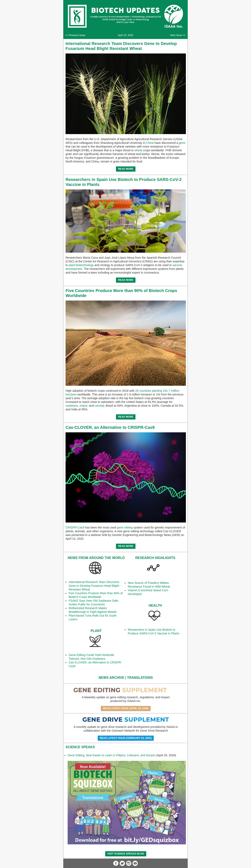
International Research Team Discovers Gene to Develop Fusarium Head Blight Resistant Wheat (94, 586)
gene (182, 143)
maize (83, 406)
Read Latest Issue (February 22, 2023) (126, 738)
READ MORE (126, 169)
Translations (140, 678)
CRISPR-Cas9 (75, 527)
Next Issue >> (178, 35)
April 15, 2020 (125, 35)
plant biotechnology (81, 265)
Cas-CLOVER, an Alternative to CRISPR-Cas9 (110, 427)
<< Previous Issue (75, 35)
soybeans (72, 406)
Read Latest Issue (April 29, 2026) (126, 708)
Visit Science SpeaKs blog (126, 854)
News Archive (111, 678)
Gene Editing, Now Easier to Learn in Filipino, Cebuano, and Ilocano (111, 755)
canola (99, 406)
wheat (138, 150)
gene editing (125, 527)
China (150, 143)
